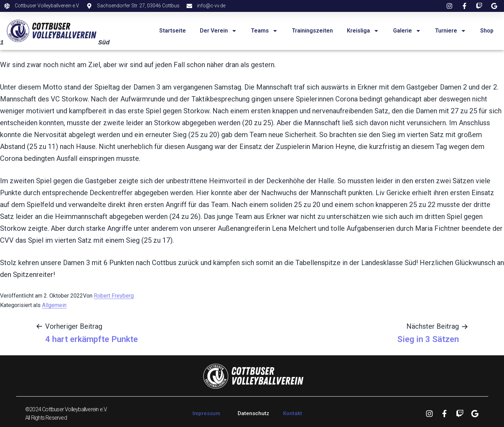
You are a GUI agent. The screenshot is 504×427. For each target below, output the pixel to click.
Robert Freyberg (114, 296)
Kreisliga (363, 31)
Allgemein (54, 305)
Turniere (451, 31)
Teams (264, 31)
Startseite (173, 31)
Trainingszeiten (312, 31)
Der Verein (218, 31)
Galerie (407, 31)
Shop (487, 31)
